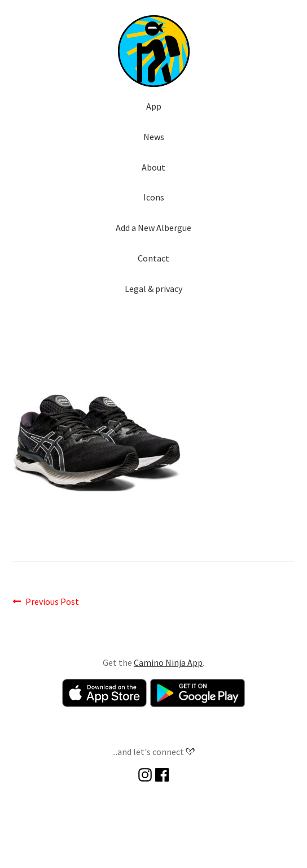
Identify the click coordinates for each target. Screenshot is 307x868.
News (154, 137)
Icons (154, 197)
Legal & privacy (153, 289)
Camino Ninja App (168, 662)
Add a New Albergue (153, 228)
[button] (153, 51)
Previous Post (52, 602)
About (153, 167)
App (154, 106)
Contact (153, 258)
